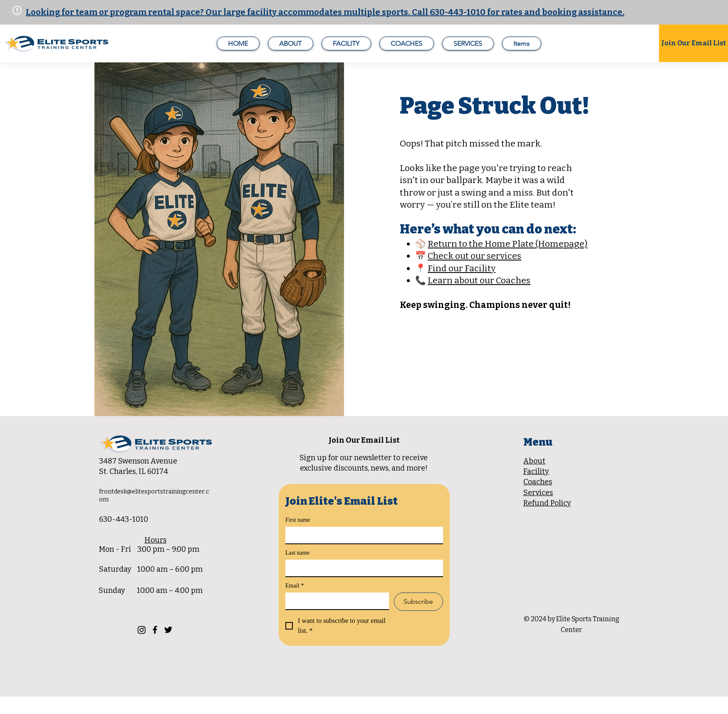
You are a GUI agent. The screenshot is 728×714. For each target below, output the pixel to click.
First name (298, 520)
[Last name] (362, 568)
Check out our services (474, 256)
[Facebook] (155, 630)
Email (295, 586)
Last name (297, 553)
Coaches (538, 482)
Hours (155, 540)
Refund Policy (547, 503)
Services (538, 493)
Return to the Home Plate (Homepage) (508, 244)
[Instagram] (142, 630)
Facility (536, 471)
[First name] (362, 535)
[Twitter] (168, 630)
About (534, 461)
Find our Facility (462, 268)
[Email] (335, 601)
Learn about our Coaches (479, 280)
